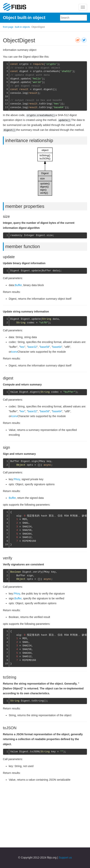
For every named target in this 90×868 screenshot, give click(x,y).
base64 (57, 347)
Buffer (18, 285)
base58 (45, 347)
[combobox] (74, 18)
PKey (17, 479)
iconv (14, 352)
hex (22, 347)
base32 (32, 347)
